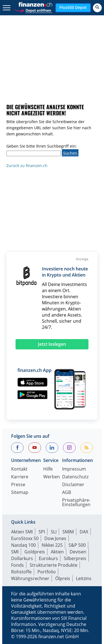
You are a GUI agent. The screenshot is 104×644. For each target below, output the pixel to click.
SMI (15, 552)
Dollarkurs (22, 558)
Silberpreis (75, 558)
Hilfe (48, 469)
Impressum (74, 469)
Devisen (78, 552)
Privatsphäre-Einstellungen (76, 503)
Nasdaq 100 (23, 545)
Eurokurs (48, 558)
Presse (18, 485)
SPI (42, 532)
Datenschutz (75, 477)
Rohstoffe (21, 572)
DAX (84, 532)
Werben (52, 477)
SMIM (68, 532)
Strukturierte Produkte (54, 565)
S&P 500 (77, 545)
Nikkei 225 (52, 545)
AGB (67, 493)
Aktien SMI (22, 532)
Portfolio (47, 572)
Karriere (20, 477)
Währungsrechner (30, 578)
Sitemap (20, 493)
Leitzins (84, 578)
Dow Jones (55, 538)
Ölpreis (63, 578)
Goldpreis (35, 552)
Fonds (17, 565)
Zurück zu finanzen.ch (27, 166)
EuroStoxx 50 (25, 538)
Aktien (57, 552)
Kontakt (19, 469)
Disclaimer (73, 485)
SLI (54, 532)
